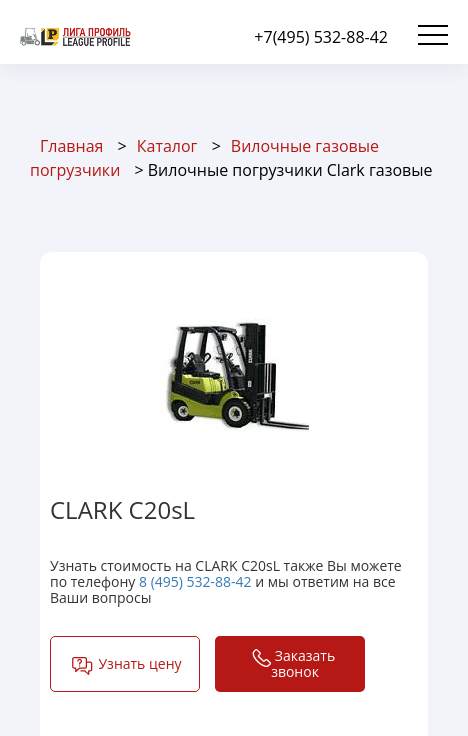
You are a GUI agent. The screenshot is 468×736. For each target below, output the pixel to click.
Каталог (167, 146)
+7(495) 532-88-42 (321, 37)
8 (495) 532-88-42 (195, 581)
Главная (71, 146)
